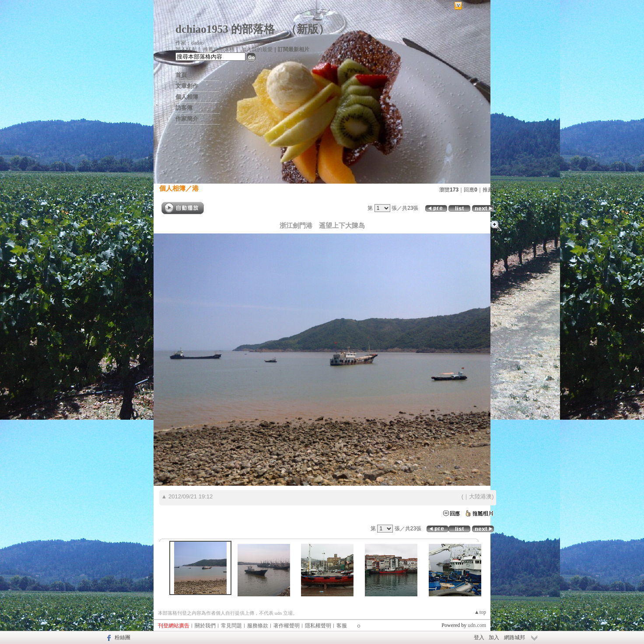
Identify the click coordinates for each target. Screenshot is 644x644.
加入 (494, 637)
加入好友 (186, 49)
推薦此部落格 (219, 49)
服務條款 (258, 626)
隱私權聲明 (318, 626)
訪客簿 (184, 108)
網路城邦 (475, 6)
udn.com (477, 625)
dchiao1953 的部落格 (225, 29)
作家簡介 (187, 119)
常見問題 (231, 626)
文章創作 (187, 86)
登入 (479, 637)
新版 (308, 29)
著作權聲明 (287, 626)
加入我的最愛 (257, 49)
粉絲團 (122, 637)
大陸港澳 (480, 496)
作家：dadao (190, 43)
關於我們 (205, 626)
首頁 (181, 75)
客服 (342, 626)
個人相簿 (187, 97)
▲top (480, 612)
